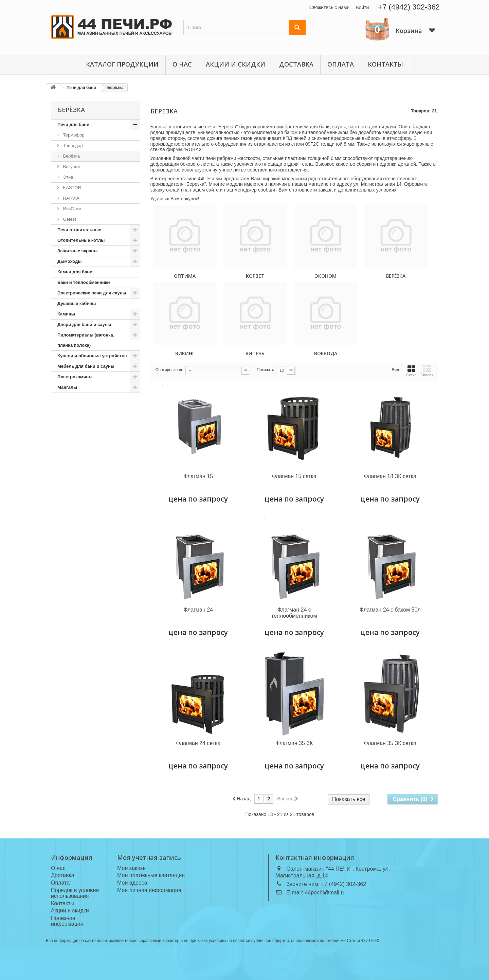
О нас (182, 64)
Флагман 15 (198, 476)
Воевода (326, 353)
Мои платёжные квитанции (151, 875)
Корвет (255, 276)
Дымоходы (69, 261)
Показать (265, 370)
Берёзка (71, 156)
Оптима (185, 276)
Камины (66, 314)
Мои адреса (132, 883)
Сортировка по (169, 370)
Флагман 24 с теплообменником (294, 613)
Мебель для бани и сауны (86, 366)
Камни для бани (75, 272)
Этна (67, 177)
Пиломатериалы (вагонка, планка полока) (86, 340)
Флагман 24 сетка (198, 743)
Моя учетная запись (149, 857)
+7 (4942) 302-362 (409, 7)
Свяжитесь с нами (329, 7)
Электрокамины (75, 377)
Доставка (296, 64)
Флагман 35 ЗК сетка (390, 743)
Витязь (255, 353)
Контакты (385, 64)
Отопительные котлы (81, 240)
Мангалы (67, 387)
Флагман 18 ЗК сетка (390, 476)
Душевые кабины (77, 303)
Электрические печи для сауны (92, 293)
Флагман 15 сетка (294, 476)
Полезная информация (67, 921)
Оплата (341, 64)
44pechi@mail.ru (325, 893)
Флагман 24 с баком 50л (390, 610)
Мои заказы (132, 868)
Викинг (185, 353)
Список (427, 371)
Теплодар (72, 146)
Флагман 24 (198, 610)
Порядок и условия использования (75, 893)
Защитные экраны (77, 251)
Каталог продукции (122, 64)
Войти (362, 7)
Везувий (71, 167)
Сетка (411, 371)
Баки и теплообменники (84, 282)
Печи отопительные (79, 230)
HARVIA (71, 198)
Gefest (69, 219)
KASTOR (71, 188)
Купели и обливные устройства (92, 356)
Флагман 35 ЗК (294, 743)
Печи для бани (73, 124)
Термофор (73, 135)
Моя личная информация (149, 890)
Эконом (326, 276)
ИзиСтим (72, 209)
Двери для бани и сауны (84, 324)
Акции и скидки (236, 64)
